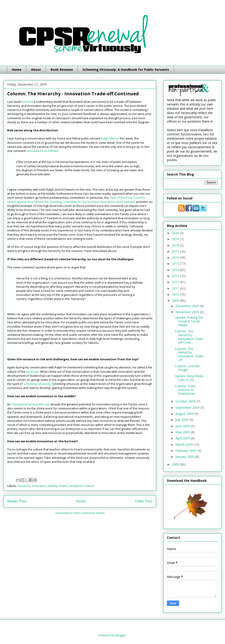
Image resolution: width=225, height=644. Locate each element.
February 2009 (186, 451)
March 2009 (185, 444)
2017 (176, 251)
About (36, 70)
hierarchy (24, 486)
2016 (176, 257)
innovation (39, 486)
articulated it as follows (42, 151)
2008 (176, 464)
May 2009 (183, 432)
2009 (176, 300)
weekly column (58, 486)
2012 (176, 282)
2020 (176, 233)
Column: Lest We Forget (187, 368)
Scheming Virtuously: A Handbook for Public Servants (126, 70)
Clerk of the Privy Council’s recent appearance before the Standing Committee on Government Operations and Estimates (76, 200)
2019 (176, 239)
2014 (176, 270)
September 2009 (188, 408)
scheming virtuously (37, 384)
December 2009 (188, 306)
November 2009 (188, 312)
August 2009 (185, 414)
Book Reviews (62, 70)
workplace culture (82, 486)
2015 (176, 264)
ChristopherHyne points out (30, 404)
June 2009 (183, 426)
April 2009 (183, 438)
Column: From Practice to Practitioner (185, 390)
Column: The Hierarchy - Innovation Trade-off (190, 354)
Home (17, 70)
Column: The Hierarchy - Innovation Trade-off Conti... (190, 337)
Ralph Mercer (110, 138)
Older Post (144, 501)
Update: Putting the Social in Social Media (189, 321)
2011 (176, 288)
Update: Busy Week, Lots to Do (189, 378)
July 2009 (182, 420)
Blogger (121, 635)
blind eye (32, 372)
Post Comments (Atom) (89, 513)
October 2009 (186, 401)
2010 (176, 294)
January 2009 (185, 457)
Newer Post (17, 501)
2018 (176, 245)
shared (28, 102)
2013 (176, 276)
